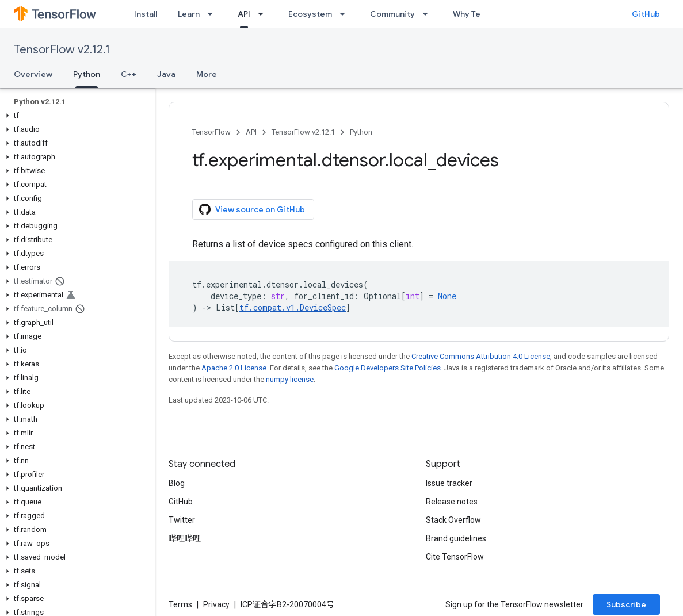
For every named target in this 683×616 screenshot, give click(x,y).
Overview (33, 74)
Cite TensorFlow (455, 557)
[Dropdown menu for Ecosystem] (346, 14)
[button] (75, 116)
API (251, 132)
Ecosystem (310, 14)
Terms (180, 604)
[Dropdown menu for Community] (429, 14)
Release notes (452, 502)
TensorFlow (211, 132)
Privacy (216, 604)
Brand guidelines (456, 538)
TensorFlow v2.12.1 (62, 50)
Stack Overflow (453, 520)
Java (166, 74)
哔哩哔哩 (185, 538)
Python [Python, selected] (87, 74)
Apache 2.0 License (234, 368)
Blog (177, 483)
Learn (189, 14)
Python (361, 132)
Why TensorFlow (484, 14)
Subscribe (626, 604)
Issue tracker (449, 483)
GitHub (646, 14)
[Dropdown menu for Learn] (213, 14)
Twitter (182, 520)
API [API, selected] (244, 14)
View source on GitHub (252, 209)
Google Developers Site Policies (388, 368)
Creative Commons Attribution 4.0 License (481, 356)
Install (146, 14)
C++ (129, 74)
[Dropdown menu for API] (264, 14)
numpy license (290, 379)
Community (392, 14)
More (207, 74)
